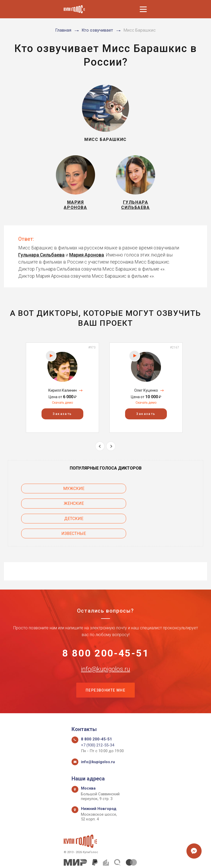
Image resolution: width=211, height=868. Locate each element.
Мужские (50, 492)
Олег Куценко (146, 393)
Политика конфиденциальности (103, 858)
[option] (62, 391)
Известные (161, 507)
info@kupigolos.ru (105, 644)
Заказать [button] (62, 417)
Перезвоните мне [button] (105, 665)
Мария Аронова (87, 258)
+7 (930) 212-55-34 (98, 721)
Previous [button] (100, 449)
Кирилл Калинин (63, 393)
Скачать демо (62, 406)
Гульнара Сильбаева (41, 258)
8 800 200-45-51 (106, 627)
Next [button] (111, 449)
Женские (161, 492)
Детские (50, 507)
